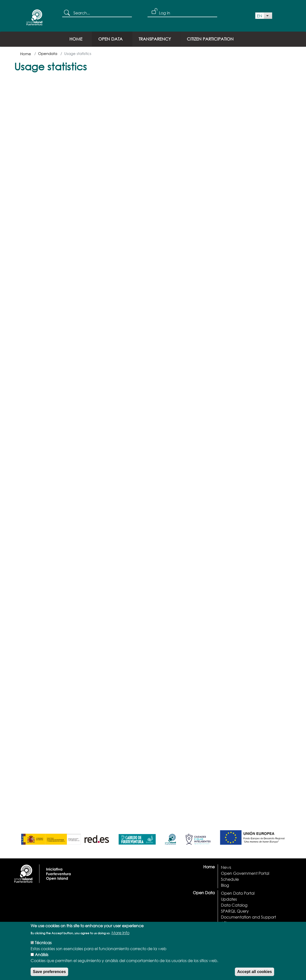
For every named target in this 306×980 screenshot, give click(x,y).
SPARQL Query (235, 911)
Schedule (230, 879)
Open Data (110, 39)
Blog (225, 885)
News (226, 867)
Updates (229, 899)
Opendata (48, 53)
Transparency (155, 39)
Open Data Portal (238, 893)
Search (68, 13)
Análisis (42, 958)
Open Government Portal (245, 873)
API (224, 923)
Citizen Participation (210, 39)
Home (76, 39)
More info (120, 936)
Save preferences (49, 975)
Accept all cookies (255, 975)
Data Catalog (234, 905)
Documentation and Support (248, 917)
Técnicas (43, 946)
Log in (165, 13)
